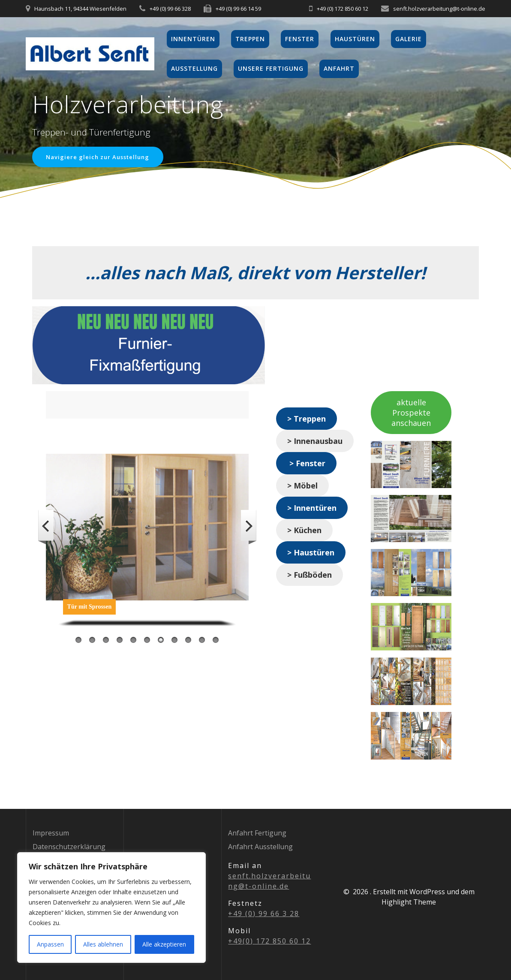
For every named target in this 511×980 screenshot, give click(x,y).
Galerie (409, 39)
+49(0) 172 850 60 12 (269, 941)
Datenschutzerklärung (69, 847)
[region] (111, 908)
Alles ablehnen (103, 944)
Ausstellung (194, 68)
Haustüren (355, 39)
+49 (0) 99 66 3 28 (264, 914)
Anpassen (50, 944)
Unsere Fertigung (271, 68)
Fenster (300, 39)
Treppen (250, 39)
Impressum (51, 833)
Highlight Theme (409, 902)
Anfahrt (339, 68)
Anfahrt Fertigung (257, 833)
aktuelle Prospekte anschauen (411, 413)
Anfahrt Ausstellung (260, 847)
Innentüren (193, 39)
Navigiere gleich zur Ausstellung (101, 157)
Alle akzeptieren (164, 944)
